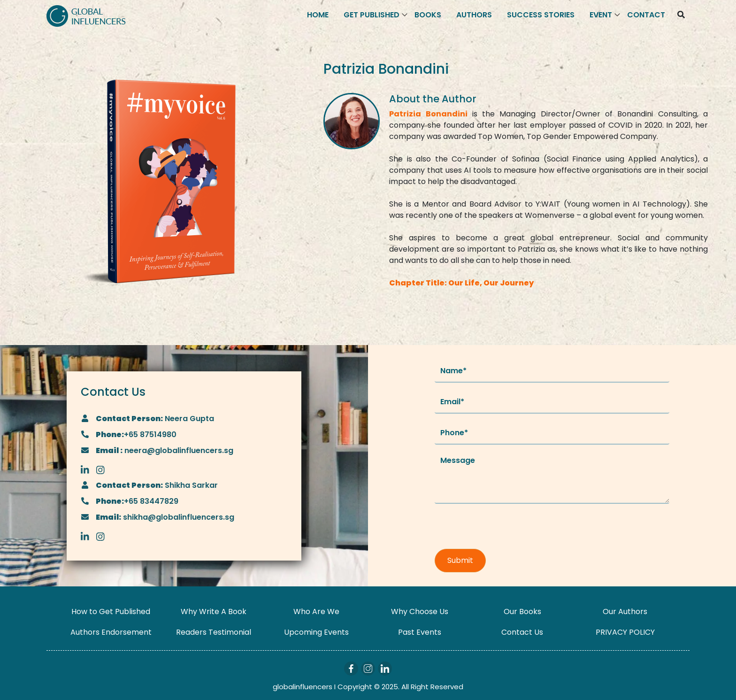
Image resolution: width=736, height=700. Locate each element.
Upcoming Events (316, 632)
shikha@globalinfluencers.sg (178, 517)
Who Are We (316, 612)
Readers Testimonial (214, 632)
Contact (646, 15)
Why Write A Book (214, 612)
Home (318, 15)
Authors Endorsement (111, 632)
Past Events (420, 632)
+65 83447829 (151, 501)
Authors (474, 15)
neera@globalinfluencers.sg (178, 450)
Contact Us (522, 632)
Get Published (372, 15)
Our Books (522, 612)
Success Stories (541, 15)
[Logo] (86, 15)
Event (601, 15)
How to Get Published (111, 612)
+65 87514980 (150, 435)
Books (428, 15)
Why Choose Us (420, 612)
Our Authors (625, 612)
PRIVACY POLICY (625, 632)
